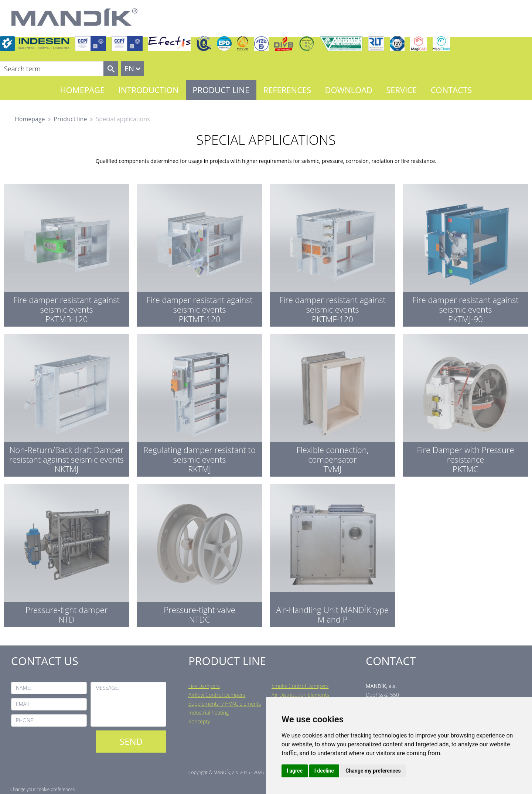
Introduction (149, 90)
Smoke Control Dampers (300, 686)
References (287, 90)
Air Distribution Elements (300, 695)
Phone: (25, 720)
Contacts (451, 90)
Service (401, 90)
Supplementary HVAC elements (225, 704)
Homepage (83, 90)
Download (349, 90)
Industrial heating (209, 713)
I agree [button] (295, 771)
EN (129, 69)
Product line (221, 90)
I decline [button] (324, 771)
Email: (24, 704)
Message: (107, 688)
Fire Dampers (204, 686)
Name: (24, 688)
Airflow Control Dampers (217, 695)
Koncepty (199, 721)
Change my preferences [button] (373, 771)
